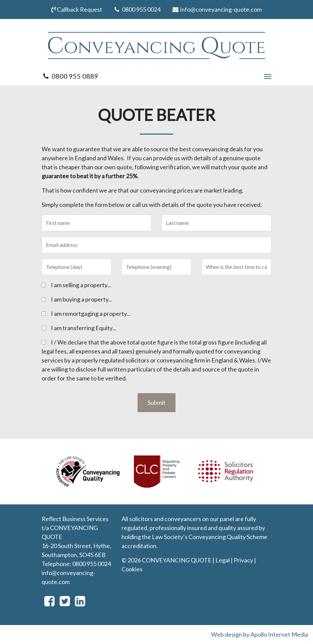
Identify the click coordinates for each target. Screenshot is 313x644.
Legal (223, 560)
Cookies (132, 569)
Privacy (243, 560)
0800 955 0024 (137, 9)
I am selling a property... (81, 285)
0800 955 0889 (70, 76)
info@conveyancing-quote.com (217, 9)
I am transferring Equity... (84, 328)
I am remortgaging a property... (91, 314)
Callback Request (77, 9)
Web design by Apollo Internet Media (260, 634)
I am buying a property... (82, 299)
